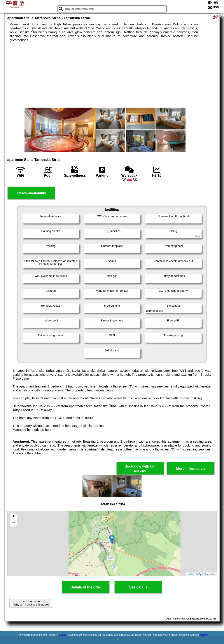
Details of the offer (86, 587)
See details (138, 587)
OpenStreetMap (207, 574)
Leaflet (190, 574)
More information (190, 469)
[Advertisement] (112, 75)
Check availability (31, 193)
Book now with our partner (140, 468)
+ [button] (13, 517)
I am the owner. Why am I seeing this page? (31, 603)
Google (62, 635)
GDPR (204, 635)
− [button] (13, 523)
